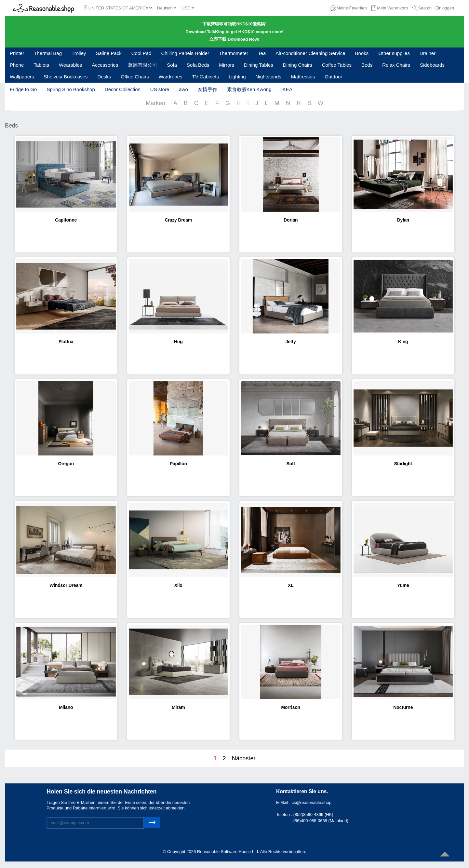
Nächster (244, 758)
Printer (17, 53)
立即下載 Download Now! (234, 39)
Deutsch (167, 8)
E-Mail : (284, 802)
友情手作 (208, 89)
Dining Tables (259, 65)
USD (188, 8)
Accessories (105, 65)
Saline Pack (109, 53)
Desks (104, 77)
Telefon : (285, 814)
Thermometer (234, 53)
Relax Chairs (396, 65)
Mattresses (303, 77)
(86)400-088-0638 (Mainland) (321, 821)
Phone (17, 65)
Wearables (70, 65)
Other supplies (394, 53)
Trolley (79, 53)
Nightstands (268, 77)
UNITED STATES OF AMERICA (118, 8)
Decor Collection (123, 89)
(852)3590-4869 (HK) (313, 814)
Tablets (41, 65)
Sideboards (432, 65)
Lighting (237, 77)
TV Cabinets (205, 77)
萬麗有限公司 (142, 65)
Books (362, 53)
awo (183, 89)
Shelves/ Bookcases (66, 77)
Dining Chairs (298, 65)
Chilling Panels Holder (185, 53)
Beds (367, 65)
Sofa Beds (198, 65)
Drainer (428, 53)
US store (160, 89)
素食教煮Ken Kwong (249, 89)
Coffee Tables (337, 65)
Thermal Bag (48, 53)
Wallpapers (22, 77)
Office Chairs (135, 77)
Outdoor (333, 77)
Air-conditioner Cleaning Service (310, 53)
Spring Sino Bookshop (71, 89)
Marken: (156, 103)
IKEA (287, 89)
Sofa (172, 65)
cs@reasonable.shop (312, 802)
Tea (262, 53)
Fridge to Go (23, 89)
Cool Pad (141, 53)
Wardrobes (171, 77)
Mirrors (227, 65)
